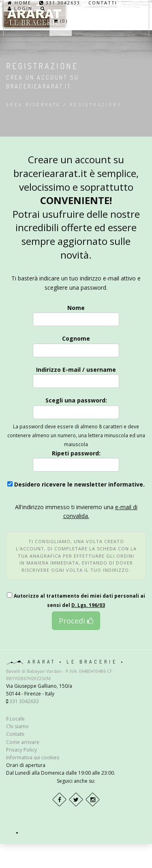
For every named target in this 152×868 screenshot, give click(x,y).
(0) (61, 21)
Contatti (103, 3)
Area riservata (33, 105)
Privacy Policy (21, 750)
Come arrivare (23, 742)
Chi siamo (17, 726)
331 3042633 (60, 3)
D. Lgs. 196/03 (88, 605)
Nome (76, 315)
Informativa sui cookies (33, 757)
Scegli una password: (76, 408)
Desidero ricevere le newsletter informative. (76, 484)
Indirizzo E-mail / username (76, 377)
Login (20, 8)
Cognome (76, 346)
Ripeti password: (76, 460)
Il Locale (15, 719)
